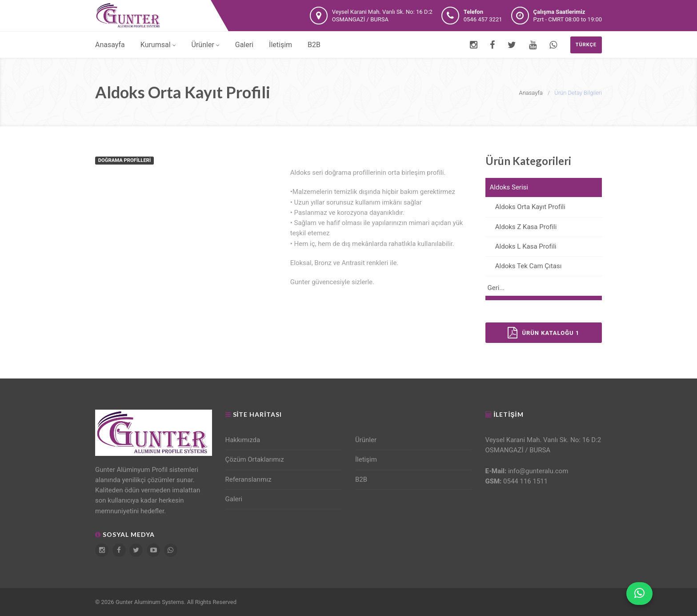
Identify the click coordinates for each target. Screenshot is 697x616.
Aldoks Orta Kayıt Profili (525, 207)
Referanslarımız (248, 479)
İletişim (280, 45)
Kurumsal (158, 45)
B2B (314, 45)
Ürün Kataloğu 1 (543, 333)
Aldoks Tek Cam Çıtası (524, 266)
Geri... (496, 288)
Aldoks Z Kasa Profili (521, 227)
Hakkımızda (243, 440)
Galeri (244, 45)
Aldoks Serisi (509, 187)
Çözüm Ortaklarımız (255, 459)
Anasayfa (110, 45)
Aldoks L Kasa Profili (521, 246)
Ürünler (206, 45)
